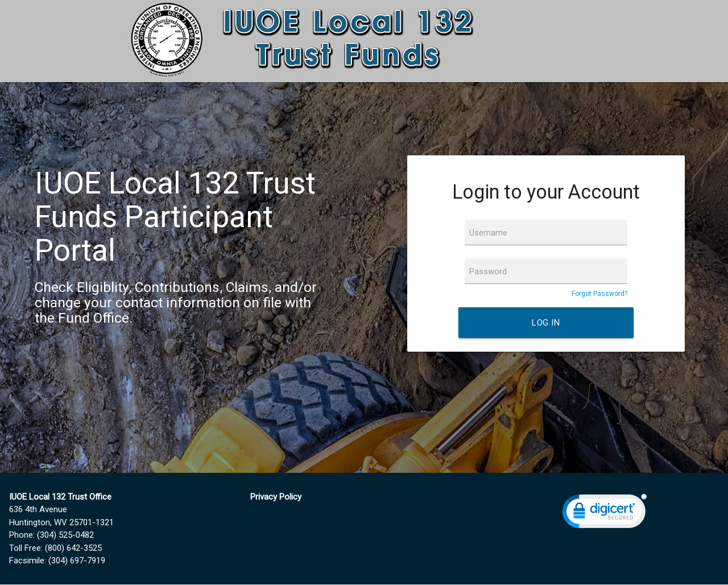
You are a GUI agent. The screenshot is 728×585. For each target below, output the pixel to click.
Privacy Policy (276, 497)
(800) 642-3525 (73, 548)
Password (488, 271)
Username (488, 233)
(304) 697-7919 (77, 561)
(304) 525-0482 (65, 535)
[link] (605, 514)
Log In (546, 323)
